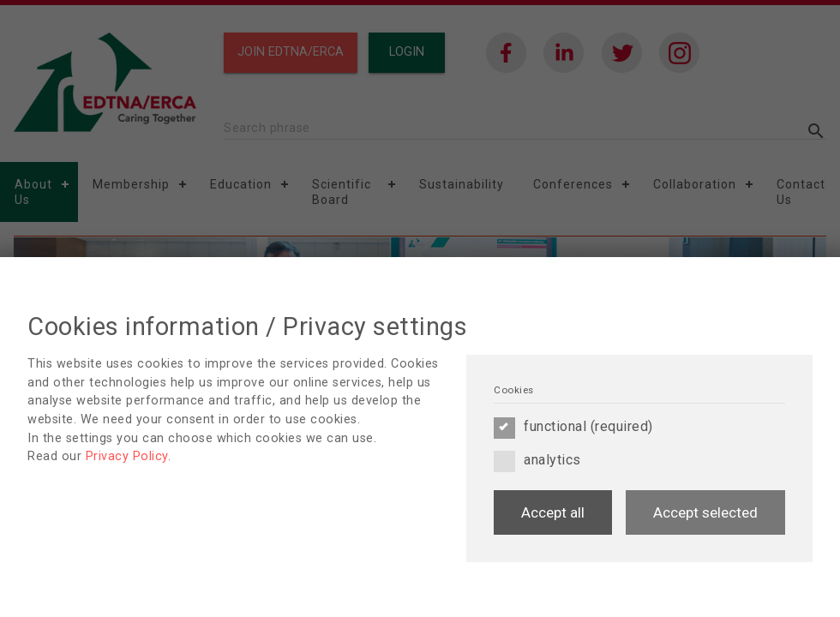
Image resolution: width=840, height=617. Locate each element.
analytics (537, 460)
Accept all (553, 512)
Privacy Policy (127, 456)
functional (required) (573, 427)
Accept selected (705, 512)
